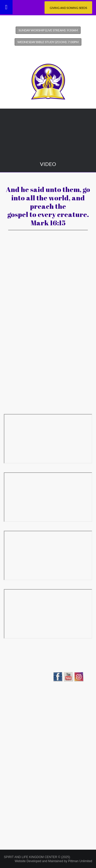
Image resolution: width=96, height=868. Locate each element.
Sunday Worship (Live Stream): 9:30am (48, 30)
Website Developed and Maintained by (53, 861)
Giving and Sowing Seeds (68, 8)
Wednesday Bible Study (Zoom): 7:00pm (48, 42)
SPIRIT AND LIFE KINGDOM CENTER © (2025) (37, 857)
